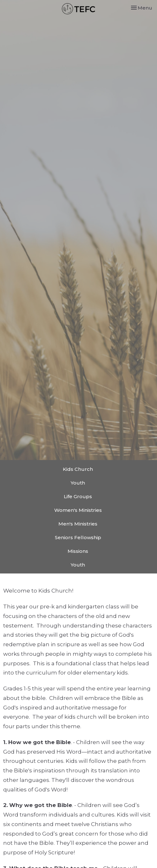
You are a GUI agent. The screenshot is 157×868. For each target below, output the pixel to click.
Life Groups (78, 496)
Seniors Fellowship (78, 537)
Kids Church (78, 469)
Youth (78, 483)
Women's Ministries (78, 510)
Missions (78, 551)
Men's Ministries (78, 524)
